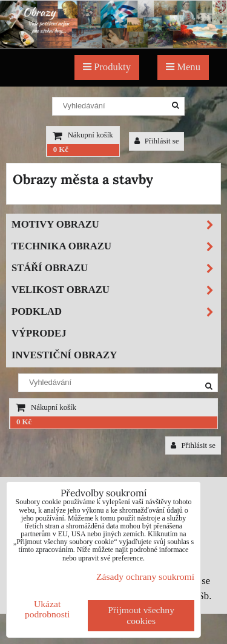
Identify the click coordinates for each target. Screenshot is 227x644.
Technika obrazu (116, 247)
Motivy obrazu (116, 225)
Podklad (116, 312)
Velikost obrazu (116, 290)
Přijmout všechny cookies (141, 615)
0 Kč (61, 149)
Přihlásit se (157, 141)
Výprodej (39, 333)
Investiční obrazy (64, 355)
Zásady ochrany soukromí (145, 577)
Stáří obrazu (116, 268)
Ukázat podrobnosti (48, 609)
